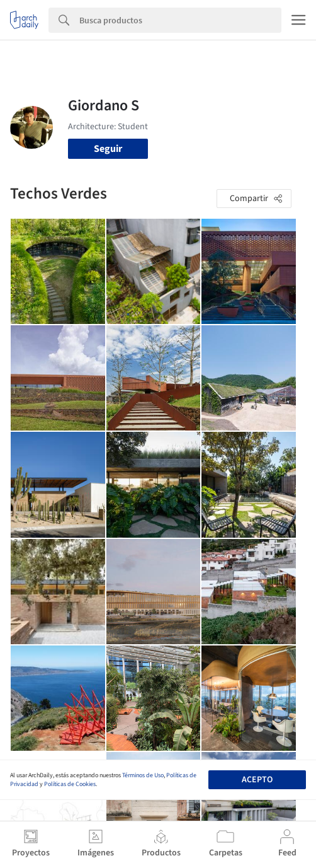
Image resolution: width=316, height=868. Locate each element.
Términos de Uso (143, 775)
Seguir (108, 149)
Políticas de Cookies (70, 784)
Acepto (257, 780)
